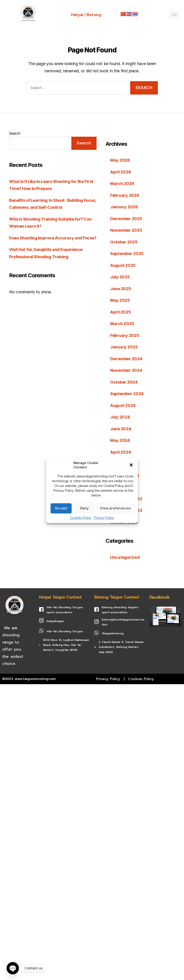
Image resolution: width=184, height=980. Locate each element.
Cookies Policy (81, 518)
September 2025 (127, 254)
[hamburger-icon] (174, 15)
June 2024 (121, 429)
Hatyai (77, 15)
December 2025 (126, 219)
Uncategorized (125, 557)
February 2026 (125, 195)
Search (15, 133)
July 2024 (120, 417)
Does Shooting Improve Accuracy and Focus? (53, 238)
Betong (94, 15)
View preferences (116, 508)
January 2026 (124, 207)
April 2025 (121, 312)
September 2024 (127, 394)
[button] (131, 465)
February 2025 (125, 335)
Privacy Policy (104, 518)
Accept (61, 508)
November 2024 (126, 370)
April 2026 (121, 172)
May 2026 (120, 160)
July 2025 (120, 277)
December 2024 (126, 359)
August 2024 (123, 405)
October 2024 (124, 382)
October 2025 (124, 242)
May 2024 (120, 440)
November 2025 (126, 230)
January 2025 (124, 347)
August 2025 (123, 265)
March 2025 (122, 324)
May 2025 (120, 300)
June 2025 (121, 289)
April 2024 (121, 452)
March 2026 (122, 184)
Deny (85, 508)
